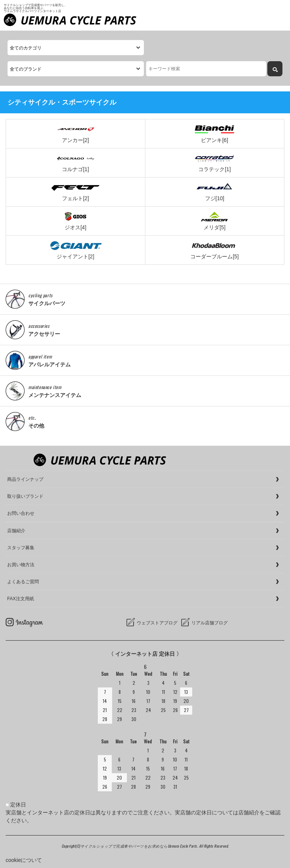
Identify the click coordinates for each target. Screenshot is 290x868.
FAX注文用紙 (21, 599)
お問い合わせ (21, 513)
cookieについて (24, 860)
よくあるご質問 (23, 582)
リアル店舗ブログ (210, 623)
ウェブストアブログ (157, 623)
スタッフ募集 (21, 548)
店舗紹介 (16, 531)
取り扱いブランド (25, 496)
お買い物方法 (21, 565)
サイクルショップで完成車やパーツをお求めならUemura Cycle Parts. (140, 846)
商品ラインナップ (25, 479)
